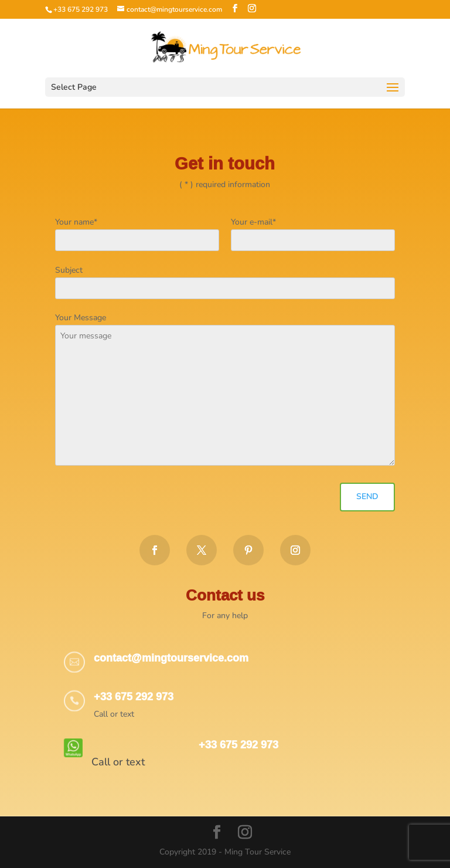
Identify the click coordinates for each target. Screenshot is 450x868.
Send (367, 496)
